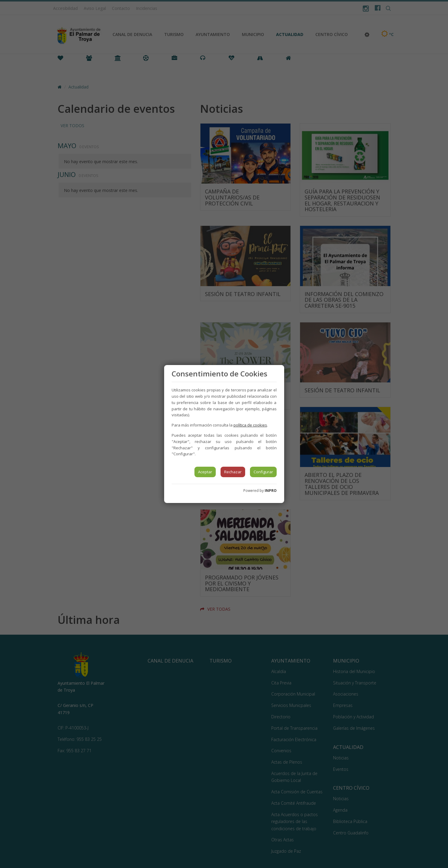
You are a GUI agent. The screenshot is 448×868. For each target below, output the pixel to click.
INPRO (271, 491)
